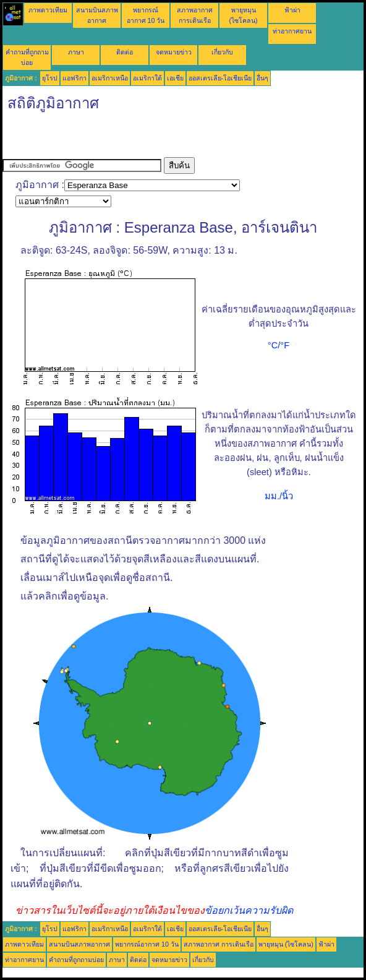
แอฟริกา (74, 78)
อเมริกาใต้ (147, 78)
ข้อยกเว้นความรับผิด (249, 910)
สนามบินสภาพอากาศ (79, 944)
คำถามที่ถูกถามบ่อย (76, 960)
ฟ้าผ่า (292, 10)
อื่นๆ (262, 78)
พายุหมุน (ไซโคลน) (286, 944)
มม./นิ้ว (279, 496)
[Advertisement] (147, 139)
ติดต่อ (125, 52)
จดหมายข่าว (174, 52)
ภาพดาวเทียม (48, 10)
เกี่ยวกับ (222, 52)
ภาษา (76, 52)
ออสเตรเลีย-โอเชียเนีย (220, 78)
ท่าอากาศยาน (292, 31)
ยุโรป (50, 78)
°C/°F (279, 345)
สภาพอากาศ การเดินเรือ (219, 944)
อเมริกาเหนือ (110, 78)
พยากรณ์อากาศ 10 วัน (147, 944)
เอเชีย (175, 78)
